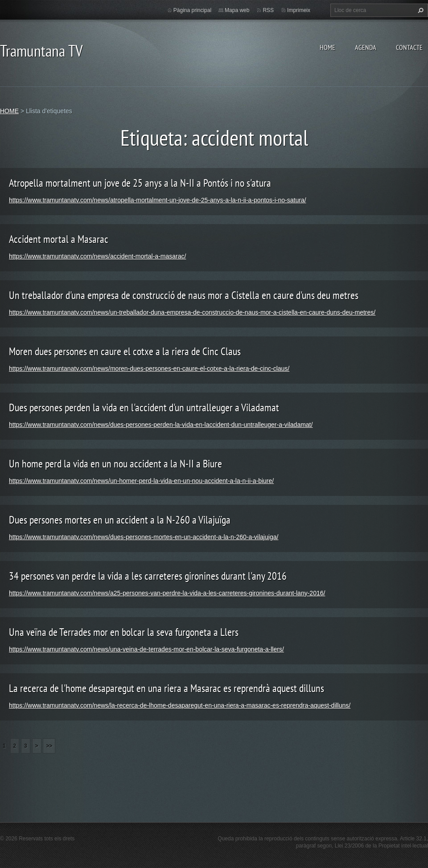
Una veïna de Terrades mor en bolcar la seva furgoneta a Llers (124, 632)
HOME (327, 47)
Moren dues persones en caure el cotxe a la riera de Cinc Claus (125, 351)
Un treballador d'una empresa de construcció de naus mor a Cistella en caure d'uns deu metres (184, 295)
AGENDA (366, 47)
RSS (268, 10)
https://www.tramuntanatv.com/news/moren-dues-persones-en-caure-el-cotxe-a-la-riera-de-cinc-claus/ (149, 368)
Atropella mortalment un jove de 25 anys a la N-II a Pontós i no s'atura (140, 183)
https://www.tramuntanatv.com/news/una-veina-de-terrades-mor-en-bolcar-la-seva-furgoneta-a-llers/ (146, 649)
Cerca (420, 10)
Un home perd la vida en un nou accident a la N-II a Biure (115, 464)
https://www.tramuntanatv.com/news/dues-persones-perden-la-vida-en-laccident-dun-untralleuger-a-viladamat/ (161, 425)
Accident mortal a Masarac (59, 239)
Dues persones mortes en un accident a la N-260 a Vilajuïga (120, 520)
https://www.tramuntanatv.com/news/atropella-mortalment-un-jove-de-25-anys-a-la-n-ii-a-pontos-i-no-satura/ (158, 200)
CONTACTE (409, 47)
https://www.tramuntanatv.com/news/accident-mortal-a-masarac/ (97, 256)
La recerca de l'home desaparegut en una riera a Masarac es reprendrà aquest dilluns (167, 688)
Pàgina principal (192, 10)
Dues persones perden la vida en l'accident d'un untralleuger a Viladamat (144, 407)
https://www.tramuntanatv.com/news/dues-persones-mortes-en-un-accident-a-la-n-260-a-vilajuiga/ (144, 537)
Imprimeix (299, 10)
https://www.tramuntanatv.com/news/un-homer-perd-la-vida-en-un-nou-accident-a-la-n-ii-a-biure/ (141, 481)
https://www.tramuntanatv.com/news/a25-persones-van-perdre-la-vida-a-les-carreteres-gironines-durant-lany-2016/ (167, 593)
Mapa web (237, 10)
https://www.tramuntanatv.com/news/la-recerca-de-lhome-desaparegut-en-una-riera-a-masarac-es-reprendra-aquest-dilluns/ (180, 705)
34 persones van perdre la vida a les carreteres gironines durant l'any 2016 (148, 576)
